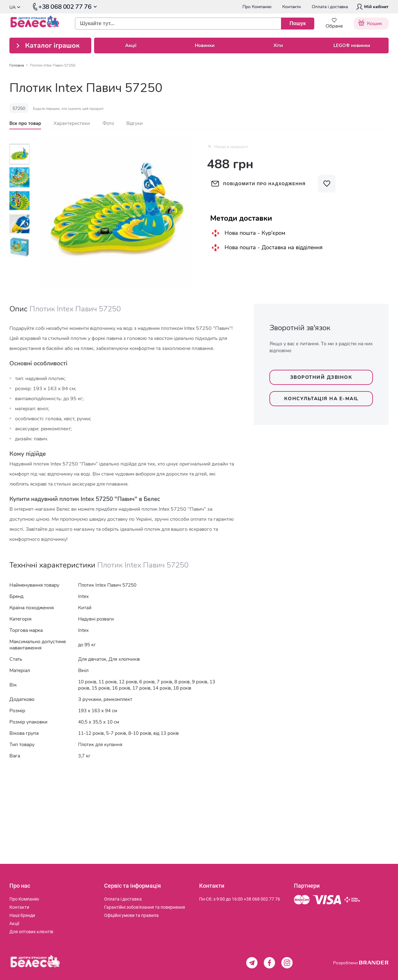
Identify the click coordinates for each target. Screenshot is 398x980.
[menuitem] (24, 899)
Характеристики (72, 123)
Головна (17, 65)
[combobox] (192, 24)
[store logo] (38, 24)
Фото (108, 123)
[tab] (25, 123)
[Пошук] (298, 24)
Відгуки (135, 123)
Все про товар (25, 123)
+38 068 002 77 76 (262, 899)
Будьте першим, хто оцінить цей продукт (68, 109)
